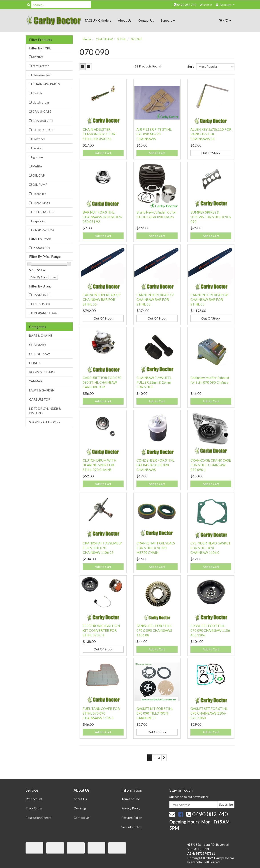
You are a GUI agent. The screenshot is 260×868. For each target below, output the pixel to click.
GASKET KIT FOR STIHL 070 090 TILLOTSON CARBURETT (155, 713)
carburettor (41, 66)
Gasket (38, 148)
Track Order (34, 808)
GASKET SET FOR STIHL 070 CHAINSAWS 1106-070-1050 (209, 713)
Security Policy (132, 827)
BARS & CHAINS (41, 335)
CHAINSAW (38, 345)
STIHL (122, 39)
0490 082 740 (185, 5)
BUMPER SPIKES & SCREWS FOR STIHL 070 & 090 (211, 217)
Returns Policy (131, 818)
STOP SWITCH (43, 230)
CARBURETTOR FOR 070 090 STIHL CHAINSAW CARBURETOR (102, 382)
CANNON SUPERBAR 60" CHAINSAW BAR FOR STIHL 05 (102, 300)
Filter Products (41, 40)
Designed (193, 862)
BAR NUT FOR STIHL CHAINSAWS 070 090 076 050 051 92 (102, 217)
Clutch (37, 93)
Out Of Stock (211, 153)
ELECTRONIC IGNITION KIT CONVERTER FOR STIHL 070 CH (101, 630)
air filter (38, 57)
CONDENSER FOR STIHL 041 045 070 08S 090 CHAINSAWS (155, 465)
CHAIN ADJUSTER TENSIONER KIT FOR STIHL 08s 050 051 (99, 134)
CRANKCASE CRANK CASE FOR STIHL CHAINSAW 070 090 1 (211, 465)
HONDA (35, 363)
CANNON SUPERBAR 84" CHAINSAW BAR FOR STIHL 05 (209, 300)
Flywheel (39, 139)
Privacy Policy (131, 808)
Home (87, 39)
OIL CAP (39, 175)
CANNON (41, 295)
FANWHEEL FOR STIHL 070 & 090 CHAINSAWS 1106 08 (154, 630)
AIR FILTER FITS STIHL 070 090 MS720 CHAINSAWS (154, 134)
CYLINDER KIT (43, 130)
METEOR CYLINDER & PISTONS (45, 411)
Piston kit (39, 194)
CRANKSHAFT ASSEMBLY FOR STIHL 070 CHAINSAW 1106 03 (102, 548)
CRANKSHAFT (43, 121)
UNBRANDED (45, 313)
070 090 (137, 39)
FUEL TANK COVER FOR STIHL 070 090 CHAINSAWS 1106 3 (101, 713)
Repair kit (39, 221)
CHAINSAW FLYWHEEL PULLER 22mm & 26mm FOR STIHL (154, 382)
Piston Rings (41, 203)
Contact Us (146, 20)
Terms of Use (131, 799)
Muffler (38, 166)
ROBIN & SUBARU (42, 372)
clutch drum (41, 102)
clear (53, 277)
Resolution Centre (38, 818)
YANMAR (36, 381)
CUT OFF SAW (39, 354)
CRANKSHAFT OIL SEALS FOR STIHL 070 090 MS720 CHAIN (156, 548)
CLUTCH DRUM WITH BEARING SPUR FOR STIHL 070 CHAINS (99, 465)
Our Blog (80, 808)
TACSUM (41, 304)
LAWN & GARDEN (42, 390)
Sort (190, 66)
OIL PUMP (40, 184)
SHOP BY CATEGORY (45, 422)
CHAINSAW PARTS (46, 84)
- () (225, 20)
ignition (38, 157)
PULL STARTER (43, 212)
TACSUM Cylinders (98, 20)
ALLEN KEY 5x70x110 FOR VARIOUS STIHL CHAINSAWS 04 (211, 134)
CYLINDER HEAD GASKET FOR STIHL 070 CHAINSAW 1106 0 (210, 548)
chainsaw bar (41, 75)
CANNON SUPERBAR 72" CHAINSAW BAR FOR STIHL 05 (155, 300)
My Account (34, 799)
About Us (125, 20)
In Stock (41, 248)
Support (168, 20)
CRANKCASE (42, 111)
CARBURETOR (40, 399)
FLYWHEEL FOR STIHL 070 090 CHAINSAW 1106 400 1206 (210, 630)
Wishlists (206, 5)
